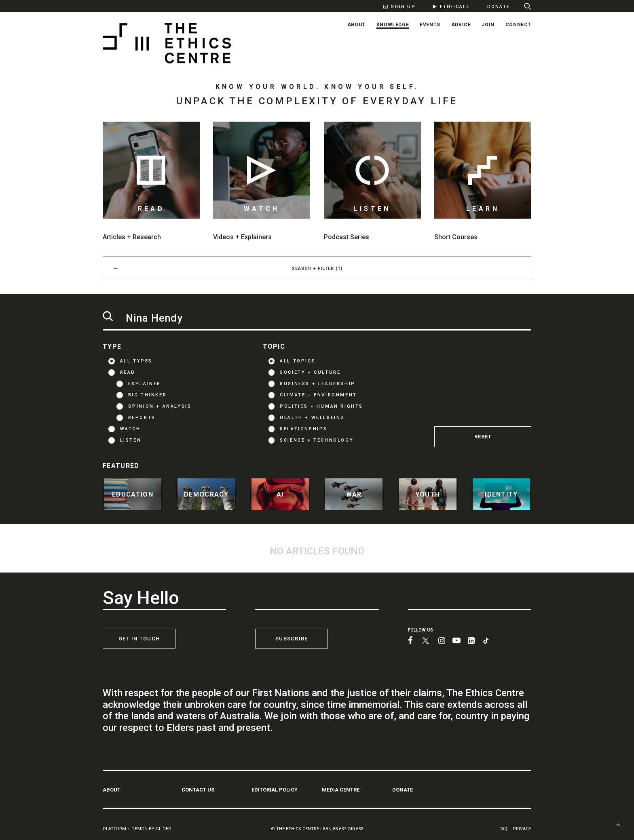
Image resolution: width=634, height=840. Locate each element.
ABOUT (112, 789)
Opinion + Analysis (160, 406)
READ (128, 372)
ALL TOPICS (298, 361)
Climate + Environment (318, 395)
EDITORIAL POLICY (275, 789)
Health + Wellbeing (312, 418)
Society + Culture (310, 372)
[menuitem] (395, 6)
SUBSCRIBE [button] (292, 639)
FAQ (503, 828)
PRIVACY (522, 828)
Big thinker (148, 395)
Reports (142, 418)
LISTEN (131, 440)
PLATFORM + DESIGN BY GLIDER (137, 828)
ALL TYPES (136, 361)
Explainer (145, 384)
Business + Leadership (318, 384)
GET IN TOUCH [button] (139, 639)
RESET (483, 437)
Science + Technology (317, 440)
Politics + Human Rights (321, 406)
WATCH (130, 429)
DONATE (403, 789)
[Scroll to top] (618, 824)
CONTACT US (198, 789)
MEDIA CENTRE (341, 789)
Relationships (304, 429)
